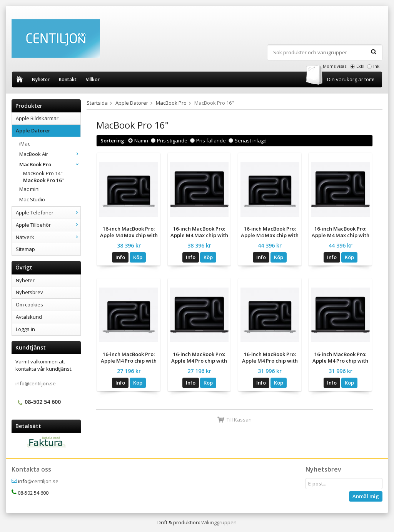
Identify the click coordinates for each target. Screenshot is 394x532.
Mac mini (29, 189)
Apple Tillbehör (48, 225)
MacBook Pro (50, 164)
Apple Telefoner (48, 212)
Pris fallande (211, 141)
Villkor (93, 79)
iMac (25, 144)
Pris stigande (172, 141)
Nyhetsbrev (29, 292)
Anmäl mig (366, 496)
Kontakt (68, 79)
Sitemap (25, 249)
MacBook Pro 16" (43, 180)
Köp (138, 257)
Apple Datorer (48, 130)
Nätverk (48, 237)
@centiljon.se (43, 481)
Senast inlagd (251, 141)
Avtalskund (29, 317)
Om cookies (29, 304)
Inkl (377, 66)
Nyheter (41, 79)
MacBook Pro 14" (43, 173)
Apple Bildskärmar (37, 118)
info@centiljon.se (36, 383)
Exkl (360, 66)
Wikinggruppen (219, 522)
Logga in (25, 329)
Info (120, 257)
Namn (141, 141)
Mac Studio (32, 199)
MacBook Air (50, 154)
